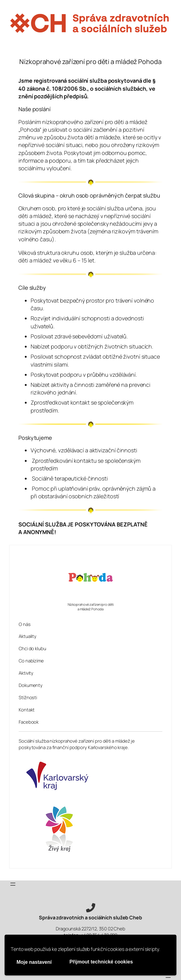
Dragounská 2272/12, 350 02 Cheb (90, 929)
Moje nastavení (34, 962)
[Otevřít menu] (13, 884)
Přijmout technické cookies (101, 962)
